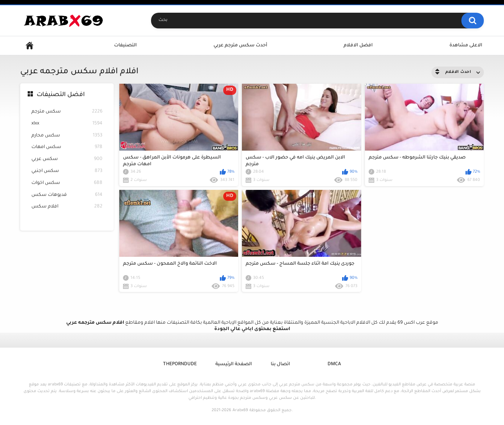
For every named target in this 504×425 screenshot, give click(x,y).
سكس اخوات (67, 183)
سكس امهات (67, 147)
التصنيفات (125, 46)
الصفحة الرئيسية (234, 364)
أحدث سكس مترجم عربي (240, 46)
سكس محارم (67, 136)
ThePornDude (180, 364)
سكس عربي (67, 159)
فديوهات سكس (67, 195)
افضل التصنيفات (61, 95)
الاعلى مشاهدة (466, 46)
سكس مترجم (67, 112)
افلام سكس (67, 207)
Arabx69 (240, 410)
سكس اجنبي (67, 171)
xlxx (67, 124)
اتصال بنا (280, 364)
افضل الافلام (358, 46)
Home (30, 46)
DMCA (334, 364)
